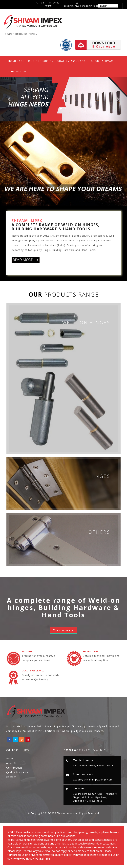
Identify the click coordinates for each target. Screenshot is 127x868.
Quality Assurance (72, 61)
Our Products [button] (41, 61)
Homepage (17, 61)
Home (10, 758)
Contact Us (17, 71)
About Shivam (102, 61)
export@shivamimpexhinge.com (82, 6)
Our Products (14, 768)
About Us (12, 763)
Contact (11, 777)
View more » (63, 630)
